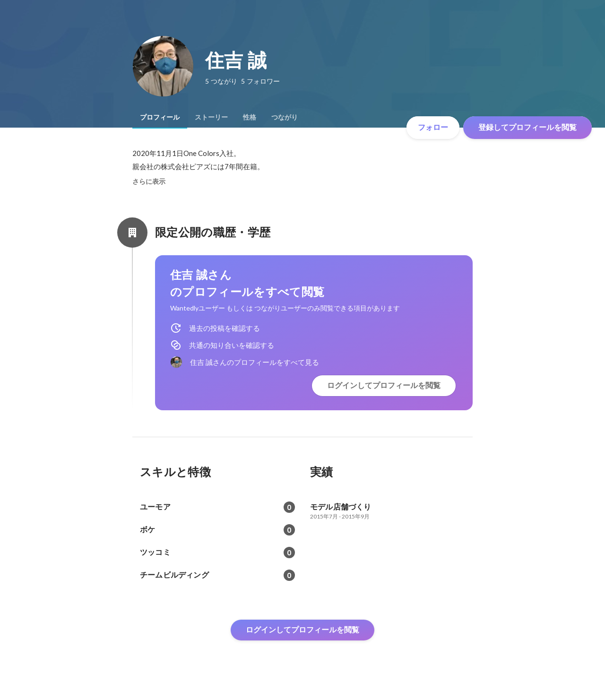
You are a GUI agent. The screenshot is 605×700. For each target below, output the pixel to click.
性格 (250, 117)
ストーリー (211, 117)
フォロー (433, 127)
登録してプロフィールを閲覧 (527, 127)
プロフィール (160, 117)
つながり (285, 117)
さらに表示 (149, 181)
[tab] (160, 117)
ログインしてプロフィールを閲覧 (384, 385)
